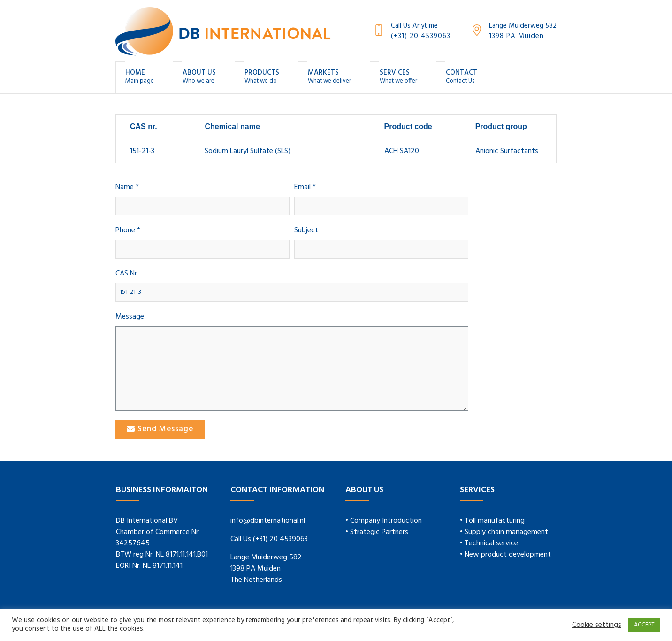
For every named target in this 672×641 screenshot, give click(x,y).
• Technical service (489, 543)
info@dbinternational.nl (268, 521)
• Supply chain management (504, 532)
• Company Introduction (384, 521)
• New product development (505, 555)
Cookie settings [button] (597, 625)
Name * (127, 187)
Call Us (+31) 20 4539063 (269, 539)
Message (130, 317)
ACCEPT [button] (644, 625)
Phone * (128, 231)
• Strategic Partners (377, 532)
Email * (305, 187)
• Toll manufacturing (492, 521)
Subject (306, 231)
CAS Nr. (127, 274)
